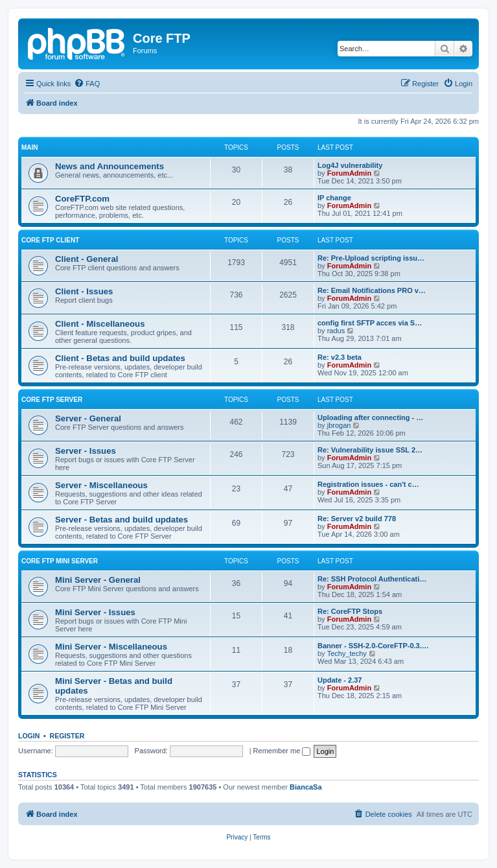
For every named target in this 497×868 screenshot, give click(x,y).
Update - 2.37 (340, 680)
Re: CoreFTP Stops (350, 611)
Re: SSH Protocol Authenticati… (372, 579)
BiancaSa (306, 787)
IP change (334, 198)
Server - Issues (86, 451)
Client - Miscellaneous (100, 324)
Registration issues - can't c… (368, 484)
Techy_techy (347, 653)
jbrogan (339, 425)
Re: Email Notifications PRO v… (372, 290)
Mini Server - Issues (95, 612)
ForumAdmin (349, 173)
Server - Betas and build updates (121, 520)
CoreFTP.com (82, 199)
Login (29, 736)
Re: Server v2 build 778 (357, 519)
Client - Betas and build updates (120, 358)
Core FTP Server (52, 400)
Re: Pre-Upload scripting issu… (371, 258)
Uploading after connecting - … (370, 417)
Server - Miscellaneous (101, 485)
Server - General (88, 418)
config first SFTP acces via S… (370, 323)
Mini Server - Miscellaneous (111, 647)
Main (30, 147)
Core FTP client (50, 240)
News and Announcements (110, 166)
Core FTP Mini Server (60, 561)
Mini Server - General (98, 580)
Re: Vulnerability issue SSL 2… (370, 450)
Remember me (282, 751)
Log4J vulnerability (350, 165)
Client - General (87, 259)
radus (336, 331)
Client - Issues (84, 291)
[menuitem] (87, 84)
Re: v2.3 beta (340, 357)
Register (67, 736)
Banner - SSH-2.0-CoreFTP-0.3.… (373, 646)
